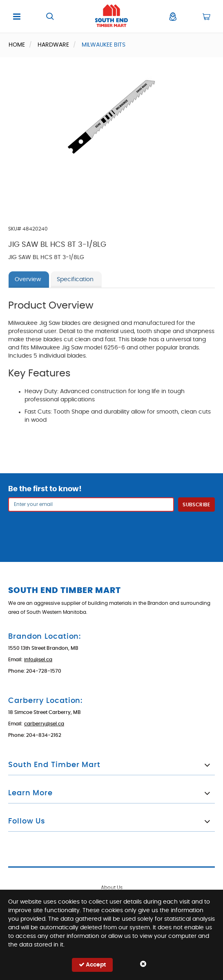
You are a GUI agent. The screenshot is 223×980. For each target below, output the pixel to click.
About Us (112, 888)
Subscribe (196, 505)
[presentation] (111, 532)
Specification (75, 280)
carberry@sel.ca (44, 724)
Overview (28, 280)
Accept (92, 965)
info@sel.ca (38, 660)
